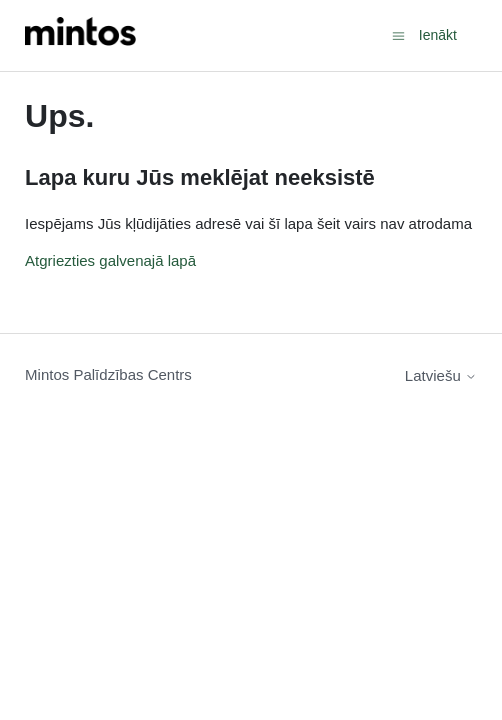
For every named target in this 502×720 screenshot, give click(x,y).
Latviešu (441, 375)
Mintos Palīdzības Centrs (108, 374)
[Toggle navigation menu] (398, 34)
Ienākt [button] (438, 35)
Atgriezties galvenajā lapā (110, 260)
